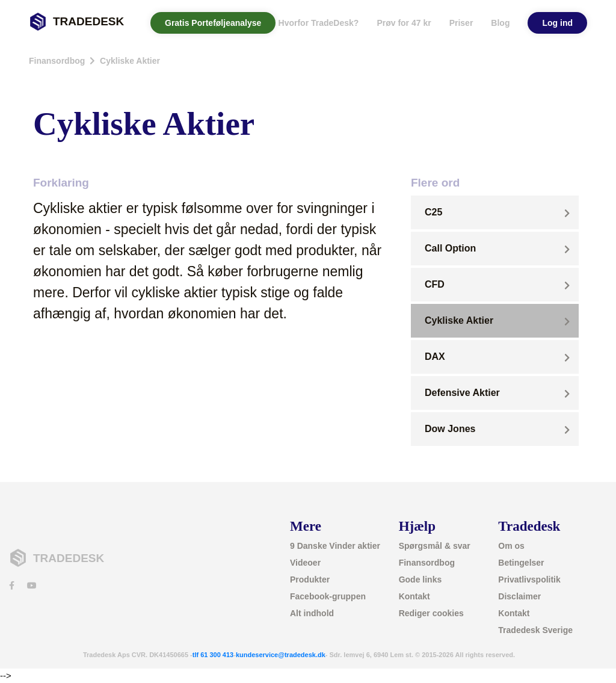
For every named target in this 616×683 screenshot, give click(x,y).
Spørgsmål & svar (435, 546)
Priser (461, 23)
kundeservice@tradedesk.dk (281, 655)
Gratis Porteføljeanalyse (213, 23)
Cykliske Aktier (130, 61)
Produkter (310, 579)
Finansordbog (57, 61)
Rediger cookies (431, 613)
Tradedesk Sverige (535, 630)
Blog (500, 23)
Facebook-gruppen (328, 596)
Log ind (557, 23)
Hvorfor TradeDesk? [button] (319, 23)
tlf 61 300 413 (213, 655)
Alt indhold (312, 613)
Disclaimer (519, 596)
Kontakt (414, 596)
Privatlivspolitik (529, 579)
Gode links (420, 579)
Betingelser (521, 563)
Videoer (305, 563)
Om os (511, 546)
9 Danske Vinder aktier (335, 546)
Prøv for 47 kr (404, 23)
